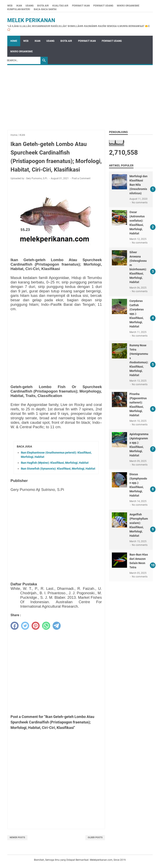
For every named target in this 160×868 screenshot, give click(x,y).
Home (14, 41)
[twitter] (25, 626)
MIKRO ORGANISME (128, 6)
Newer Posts (17, 837)
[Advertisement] (80, 95)
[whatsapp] (46, 626)
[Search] (23, 60)
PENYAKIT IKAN (81, 6)
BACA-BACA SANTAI (45, 9)
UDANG (30, 6)
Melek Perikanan (31, 20)
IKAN (19, 6)
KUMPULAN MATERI (19, 9)
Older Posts (95, 837)
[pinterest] (36, 626)
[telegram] (57, 626)
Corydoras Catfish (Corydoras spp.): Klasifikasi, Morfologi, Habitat (137, 314)
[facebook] (15, 626)
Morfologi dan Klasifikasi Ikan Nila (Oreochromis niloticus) (138, 185)
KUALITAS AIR (60, 6)
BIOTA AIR (43, 6)
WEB (10, 6)
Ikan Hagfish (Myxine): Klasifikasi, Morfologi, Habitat (55, 463)
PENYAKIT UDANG (103, 6)
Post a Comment (81, 178)
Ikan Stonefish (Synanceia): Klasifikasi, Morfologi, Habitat (58, 469)
